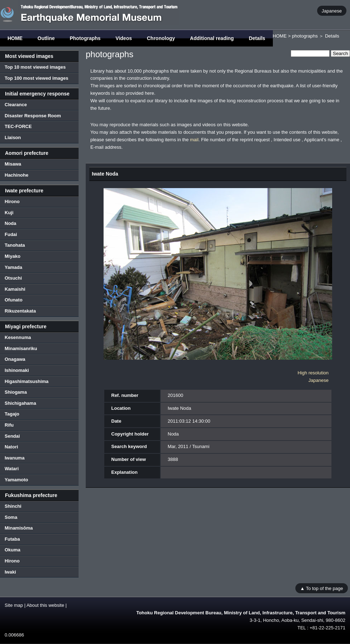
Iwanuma (15, 458)
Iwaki (10, 572)
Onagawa (15, 359)
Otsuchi (13, 278)
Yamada (13, 267)
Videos (124, 38)
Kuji (9, 213)
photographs (305, 36)
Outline (46, 38)
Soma (11, 517)
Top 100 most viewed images (36, 78)
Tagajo (12, 414)
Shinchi (13, 506)
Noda (11, 223)
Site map (14, 605)
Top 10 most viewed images (35, 67)
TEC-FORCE (18, 126)
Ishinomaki (17, 370)
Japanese (332, 11)
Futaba (12, 539)
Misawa (13, 164)
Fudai (11, 234)
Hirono (12, 201)
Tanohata (15, 245)
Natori (11, 447)
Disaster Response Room (33, 116)
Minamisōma (19, 528)
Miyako (12, 256)
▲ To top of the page (321, 588)
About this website (45, 605)
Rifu (9, 425)
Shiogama (16, 392)
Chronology (161, 38)
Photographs (85, 38)
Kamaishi (15, 289)
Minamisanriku (21, 348)
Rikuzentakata (20, 311)
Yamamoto (16, 480)
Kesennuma (18, 337)
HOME (15, 38)
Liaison (13, 137)
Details (257, 38)
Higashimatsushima (27, 381)
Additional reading (212, 38)
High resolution (313, 373)
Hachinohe (16, 175)
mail (194, 140)
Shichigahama (20, 403)
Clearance (16, 105)
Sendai (12, 436)
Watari (12, 469)
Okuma (12, 550)
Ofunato (14, 300)
